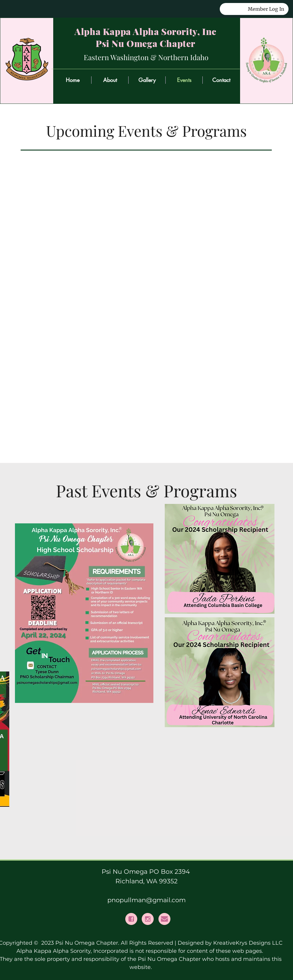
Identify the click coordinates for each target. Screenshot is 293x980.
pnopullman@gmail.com (146, 900)
